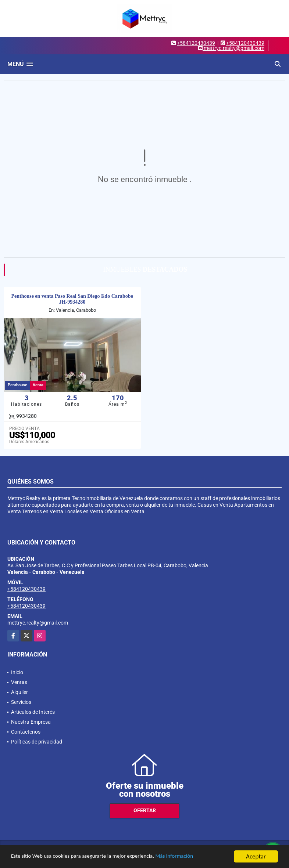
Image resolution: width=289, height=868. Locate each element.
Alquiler (19, 692)
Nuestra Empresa (31, 722)
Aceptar (256, 856)
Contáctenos (26, 732)
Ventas (19, 682)
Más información (196, 857)
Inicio (17, 672)
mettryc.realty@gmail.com (38, 623)
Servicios (21, 702)
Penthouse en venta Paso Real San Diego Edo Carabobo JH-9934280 (72, 299)
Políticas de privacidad (37, 742)
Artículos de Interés (33, 712)
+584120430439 (196, 43)
